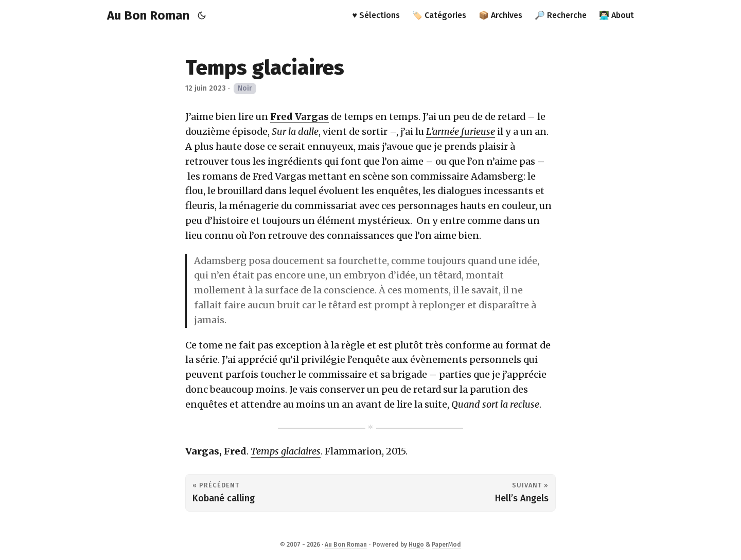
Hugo (416, 545)
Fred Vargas (299, 117)
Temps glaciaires (286, 451)
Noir (245, 88)
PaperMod (446, 545)
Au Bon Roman (148, 15)
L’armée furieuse (461, 132)
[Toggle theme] (202, 15)
